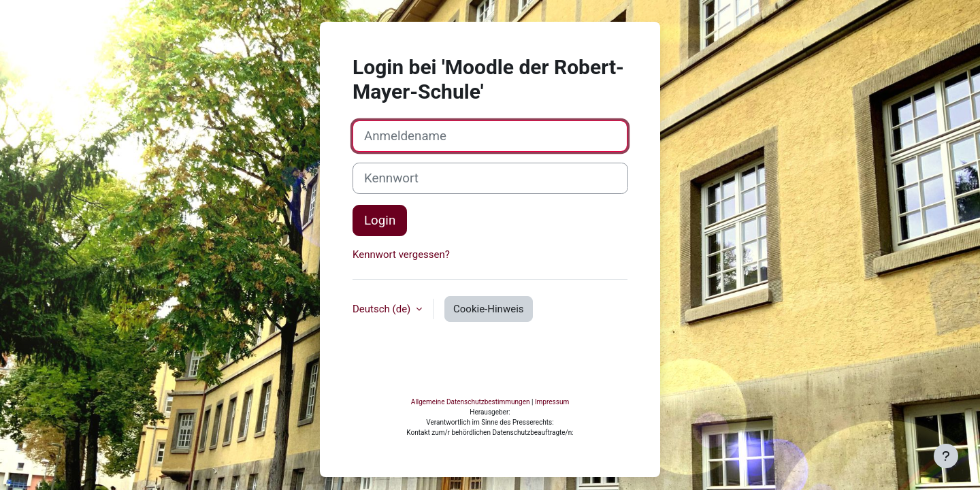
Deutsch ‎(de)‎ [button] (383, 365)
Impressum (552, 447)
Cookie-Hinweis (488, 365)
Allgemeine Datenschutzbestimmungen (471, 447)
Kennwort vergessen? (401, 312)
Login (380, 278)
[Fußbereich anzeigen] (946, 456)
